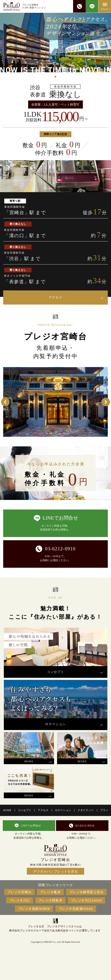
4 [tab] (60, 434)
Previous (5, 402)
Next (106, 402)
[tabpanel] (55, 43)
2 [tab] (51, 434)
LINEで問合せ (92, 6)
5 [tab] (64, 434)
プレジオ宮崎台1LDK (34, 6)
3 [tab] (55, 434)
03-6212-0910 (79, 6)
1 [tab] (55, 77)
